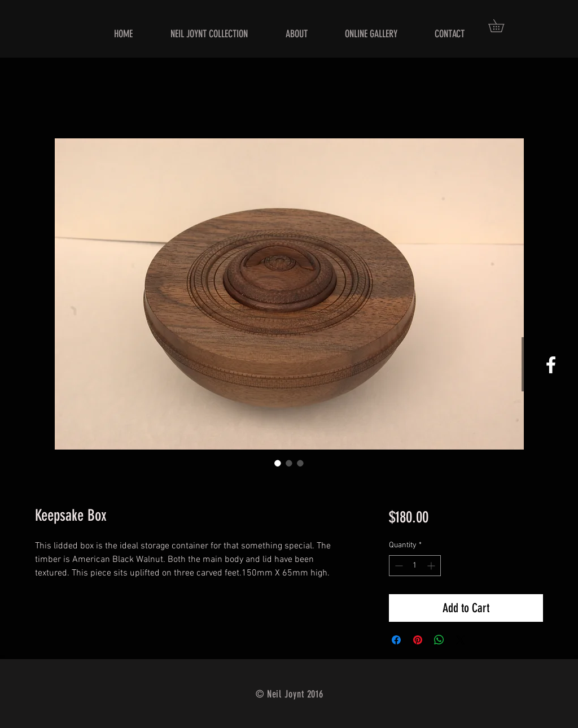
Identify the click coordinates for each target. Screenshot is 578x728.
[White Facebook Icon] (551, 365)
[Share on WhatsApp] (439, 640)
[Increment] (432, 566)
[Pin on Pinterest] (418, 640)
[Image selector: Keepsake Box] (278, 463)
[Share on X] (461, 640)
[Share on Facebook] (396, 640)
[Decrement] (398, 566)
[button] (502, 26)
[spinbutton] (415, 566)
